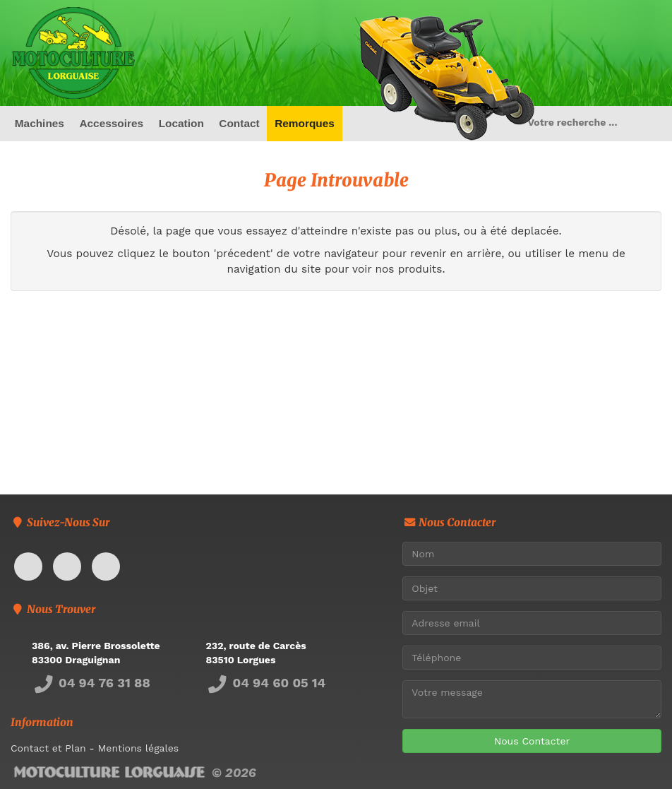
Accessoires (111, 123)
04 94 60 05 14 (266, 683)
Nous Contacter (532, 741)
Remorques (305, 123)
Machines (40, 123)
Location (181, 123)
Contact (239, 123)
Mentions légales (138, 748)
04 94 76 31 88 (91, 683)
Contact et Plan (48, 748)
